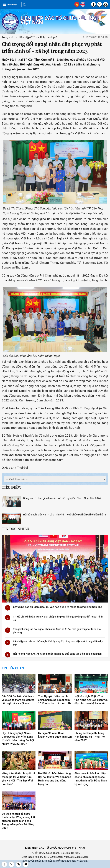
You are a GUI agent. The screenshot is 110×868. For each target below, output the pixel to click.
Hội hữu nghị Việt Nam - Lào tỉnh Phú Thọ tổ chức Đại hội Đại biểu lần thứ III (65, 515)
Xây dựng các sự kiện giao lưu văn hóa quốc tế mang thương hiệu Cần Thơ (58, 607)
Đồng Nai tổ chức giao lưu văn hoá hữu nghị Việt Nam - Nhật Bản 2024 (62, 498)
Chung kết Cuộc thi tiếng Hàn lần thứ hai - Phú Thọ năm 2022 (90, 737)
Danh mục (10, 5)
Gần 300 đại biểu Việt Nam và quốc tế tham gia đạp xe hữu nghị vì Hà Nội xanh (18, 700)
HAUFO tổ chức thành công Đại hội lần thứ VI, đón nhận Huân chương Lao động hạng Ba (55, 779)
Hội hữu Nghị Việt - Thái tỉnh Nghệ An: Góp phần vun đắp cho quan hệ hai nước (91, 700)
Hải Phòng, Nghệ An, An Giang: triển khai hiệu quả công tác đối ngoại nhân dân (57, 654)
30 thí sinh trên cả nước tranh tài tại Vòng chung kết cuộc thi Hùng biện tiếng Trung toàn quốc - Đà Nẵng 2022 (18, 821)
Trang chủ (8, 37)
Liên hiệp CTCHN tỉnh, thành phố (38, 37)
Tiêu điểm (11, 487)
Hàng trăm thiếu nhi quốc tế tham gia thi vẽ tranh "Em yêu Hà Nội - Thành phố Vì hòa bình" (18, 779)
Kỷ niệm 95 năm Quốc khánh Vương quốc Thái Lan (55, 735)
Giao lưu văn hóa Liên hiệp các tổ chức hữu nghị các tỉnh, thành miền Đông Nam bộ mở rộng (91, 779)
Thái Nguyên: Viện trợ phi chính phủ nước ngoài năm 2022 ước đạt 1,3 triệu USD (55, 700)
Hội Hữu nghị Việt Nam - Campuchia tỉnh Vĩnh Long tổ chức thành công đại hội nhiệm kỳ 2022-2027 (18, 738)
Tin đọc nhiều (15, 529)
